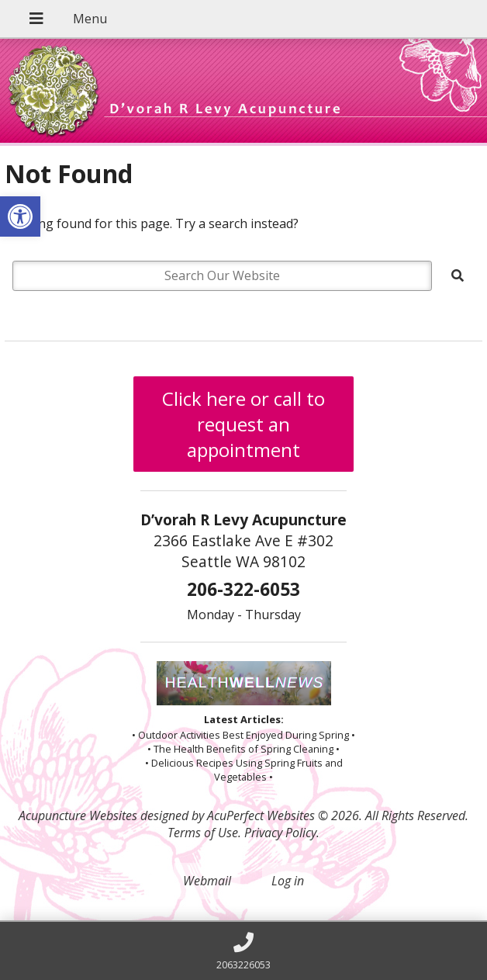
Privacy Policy (280, 833)
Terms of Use (203, 833)
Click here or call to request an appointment (243, 424)
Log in (288, 881)
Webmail (207, 881)
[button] (20, 216)
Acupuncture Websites (78, 816)
